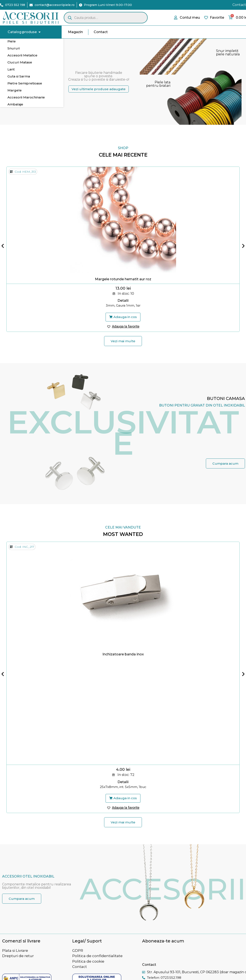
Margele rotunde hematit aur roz (123, 279)
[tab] (32, 41)
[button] (123, 317)
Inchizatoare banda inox (123, 654)
